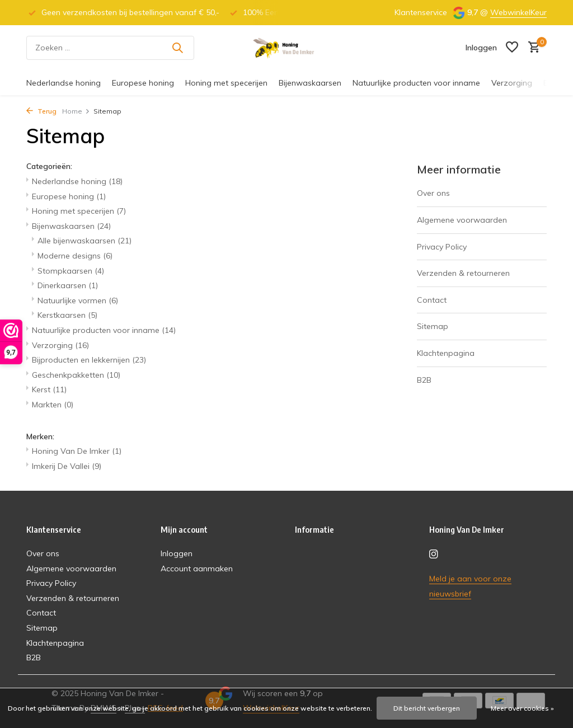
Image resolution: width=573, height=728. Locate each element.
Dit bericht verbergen (427, 708)
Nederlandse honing (64, 83)
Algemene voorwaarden (462, 220)
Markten (53, 405)
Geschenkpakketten (76, 375)
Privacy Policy (442, 247)
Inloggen (177, 553)
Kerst (49, 389)
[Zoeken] (110, 48)
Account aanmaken (197, 569)
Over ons (433, 193)
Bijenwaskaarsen (310, 83)
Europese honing (143, 83)
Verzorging (512, 83)
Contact (432, 300)
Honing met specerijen (226, 83)
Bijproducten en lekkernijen (89, 360)
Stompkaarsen (71, 271)
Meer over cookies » (522, 708)
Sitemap (433, 326)
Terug (41, 111)
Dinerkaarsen (68, 285)
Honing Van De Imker (77, 451)
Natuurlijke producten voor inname (416, 83)
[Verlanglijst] (512, 48)
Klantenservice (421, 12)
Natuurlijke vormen (78, 300)
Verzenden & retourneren (463, 273)
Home (76, 111)
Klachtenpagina (446, 353)
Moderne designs (75, 256)
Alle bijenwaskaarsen (84, 241)
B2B (424, 380)
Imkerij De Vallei (67, 466)
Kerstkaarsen (67, 315)
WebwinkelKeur (518, 12)
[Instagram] (434, 555)
